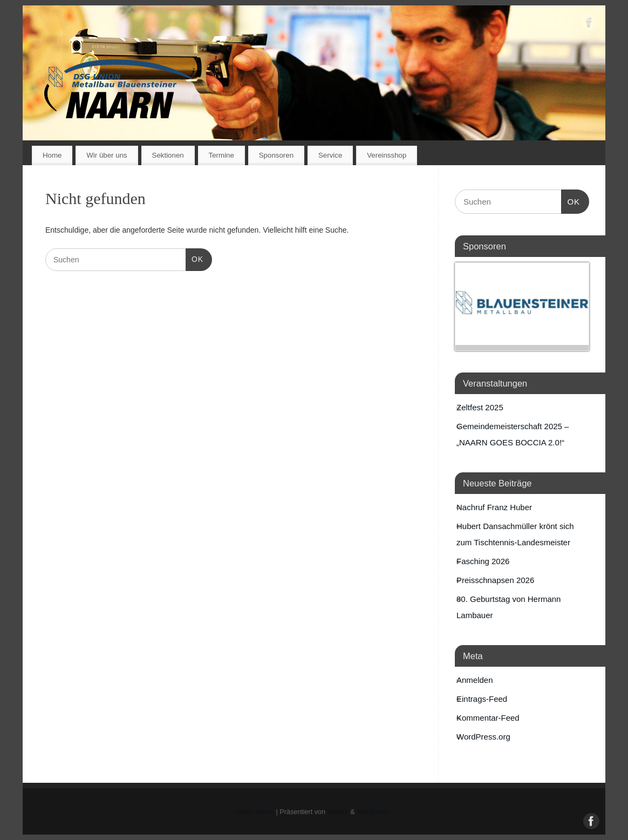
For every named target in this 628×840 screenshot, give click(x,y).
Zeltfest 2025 (480, 407)
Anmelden (475, 680)
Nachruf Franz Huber (494, 507)
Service (330, 155)
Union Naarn (255, 812)
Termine (221, 155)
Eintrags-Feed (482, 699)
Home (52, 155)
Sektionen (168, 155)
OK (194, 258)
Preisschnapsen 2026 (495, 580)
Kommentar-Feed (488, 718)
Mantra (338, 812)
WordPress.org (483, 737)
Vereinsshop (387, 155)
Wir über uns (107, 155)
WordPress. (374, 812)
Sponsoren (276, 155)
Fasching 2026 (483, 561)
